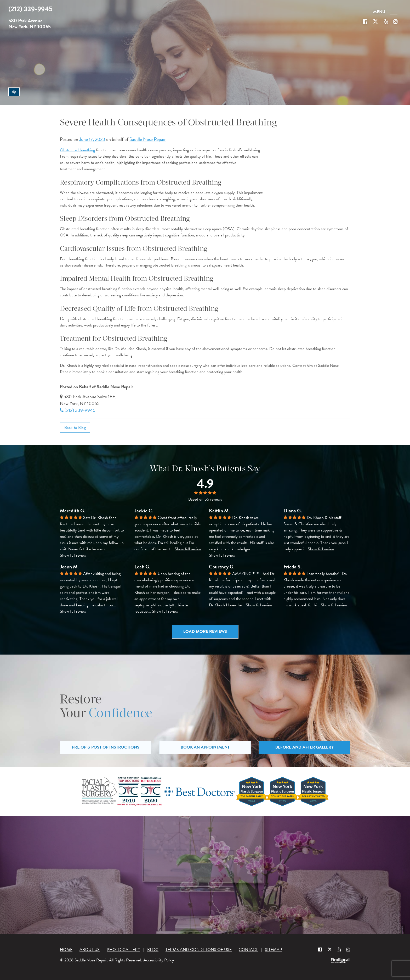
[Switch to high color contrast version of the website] (14, 92)
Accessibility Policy (159, 960)
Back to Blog (75, 428)
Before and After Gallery (304, 747)
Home (66, 950)
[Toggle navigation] (385, 12)
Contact (248, 950)
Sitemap (274, 950)
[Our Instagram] (395, 22)
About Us (90, 950)
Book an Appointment (205, 747)
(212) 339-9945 (78, 410)
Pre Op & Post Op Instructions (106, 747)
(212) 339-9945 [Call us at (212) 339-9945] (30, 9)
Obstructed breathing (77, 150)
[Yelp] (339, 949)
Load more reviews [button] (205, 632)
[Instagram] (348, 949)
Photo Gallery (123, 950)
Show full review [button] (73, 555)
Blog (153, 950)
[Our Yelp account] (386, 22)
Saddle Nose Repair (148, 139)
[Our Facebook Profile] (365, 22)
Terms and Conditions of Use (199, 950)
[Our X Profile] (375, 22)
